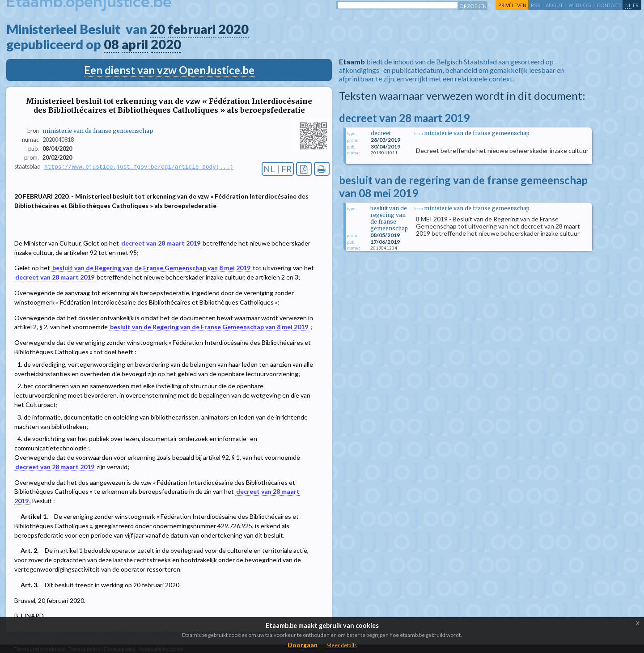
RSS (536, 5)
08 (111, 44)
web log (580, 5)
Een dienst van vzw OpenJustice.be (169, 70)
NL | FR (278, 169)
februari (192, 29)
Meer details (342, 645)
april (135, 44)
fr (636, 5)
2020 (233, 29)
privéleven (512, 5)
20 (157, 29)
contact (609, 5)
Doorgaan (303, 645)
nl (628, 5)
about (554, 5)
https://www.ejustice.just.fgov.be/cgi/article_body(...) (139, 167)
